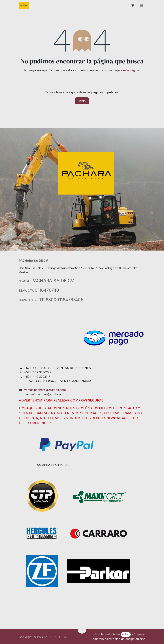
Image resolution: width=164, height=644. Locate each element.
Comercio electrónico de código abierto (118, 639)
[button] (82, 629)
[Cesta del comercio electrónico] (133, 5)
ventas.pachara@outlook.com (45, 390)
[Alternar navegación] (141, 5)
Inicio (82, 101)
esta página (131, 70)
